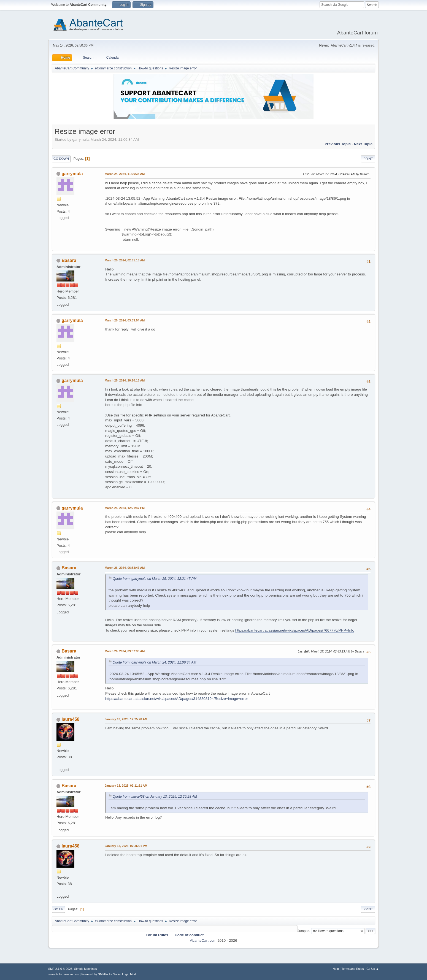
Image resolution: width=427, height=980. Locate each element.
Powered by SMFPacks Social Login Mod (109, 974)
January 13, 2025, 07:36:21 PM (126, 846)
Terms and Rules (353, 969)
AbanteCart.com (203, 940)
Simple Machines (85, 969)
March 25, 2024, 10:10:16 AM (125, 380)
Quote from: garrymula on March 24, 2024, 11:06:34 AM (155, 662)
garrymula (72, 174)
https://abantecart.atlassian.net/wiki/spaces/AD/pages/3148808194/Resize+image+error (177, 699)
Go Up (58, 909)
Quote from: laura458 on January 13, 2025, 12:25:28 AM (155, 797)
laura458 (70, 719)
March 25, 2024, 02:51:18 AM (125, 260)
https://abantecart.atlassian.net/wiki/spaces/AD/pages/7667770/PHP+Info (295, 630)
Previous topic (338, 144)
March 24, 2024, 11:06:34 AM (125, 174)
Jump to (303, 931)
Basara (69, 260)
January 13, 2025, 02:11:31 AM (126, 786)
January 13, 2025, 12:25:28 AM (126, 719)
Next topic (363, 144)
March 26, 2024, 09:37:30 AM (125, 651)
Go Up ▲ (373, 969)
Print (368, 159)
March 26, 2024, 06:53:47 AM (125, 568)
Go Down (61, 159)
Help (336, 969)
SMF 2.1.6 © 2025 (60, 969)
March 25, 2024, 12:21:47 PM (125, 508)
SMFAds (53, 974)
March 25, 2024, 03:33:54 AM (125, 320)
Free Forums (71, 974)
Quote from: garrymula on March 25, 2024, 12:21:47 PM (155, 579)
